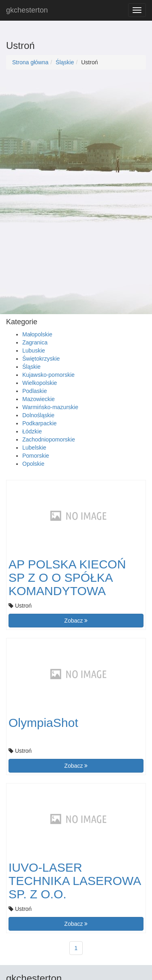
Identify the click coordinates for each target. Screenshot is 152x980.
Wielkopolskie (40, 383)
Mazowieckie (39, 399)
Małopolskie (37, 334)
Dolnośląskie (38, 415)
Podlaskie (35, 391)
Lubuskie (34, 351)
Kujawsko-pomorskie (48, 375)
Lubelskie (34, 448)
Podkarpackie (40, 423)
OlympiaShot (43, 723)
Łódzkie (32, 431)
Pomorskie (36, 456)
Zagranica (35, 342)
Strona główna (30, 62)
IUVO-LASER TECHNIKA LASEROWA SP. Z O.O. (75, 881)
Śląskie (65, 62)
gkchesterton (27, 10)
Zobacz (76, 621)
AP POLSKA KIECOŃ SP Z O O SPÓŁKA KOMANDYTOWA (67, 578)
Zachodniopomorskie (49, 439)
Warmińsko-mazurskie (50, 407)
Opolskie (33, 464)
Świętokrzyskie (41, 359)
